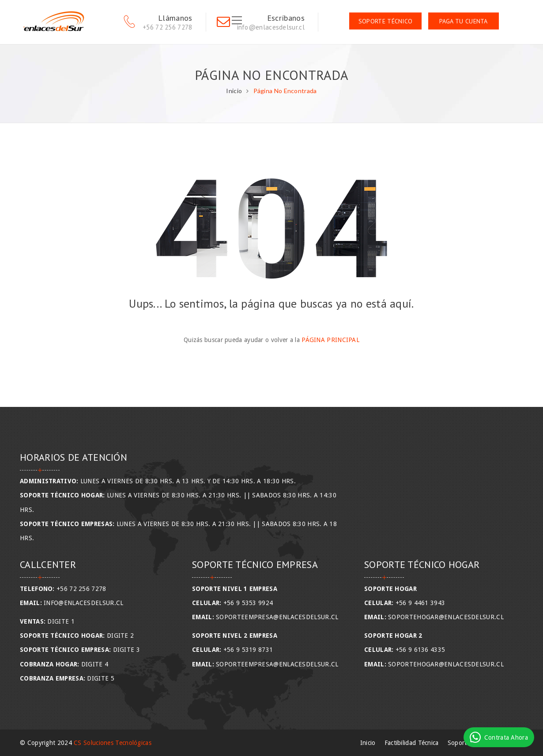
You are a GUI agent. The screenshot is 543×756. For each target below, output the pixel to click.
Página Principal (330, 340)
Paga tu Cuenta (464, 21)
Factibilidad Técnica (412, 743)
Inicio (234, 91)
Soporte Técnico (386, 21)
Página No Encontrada (285, 91)
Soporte (459, 743)
